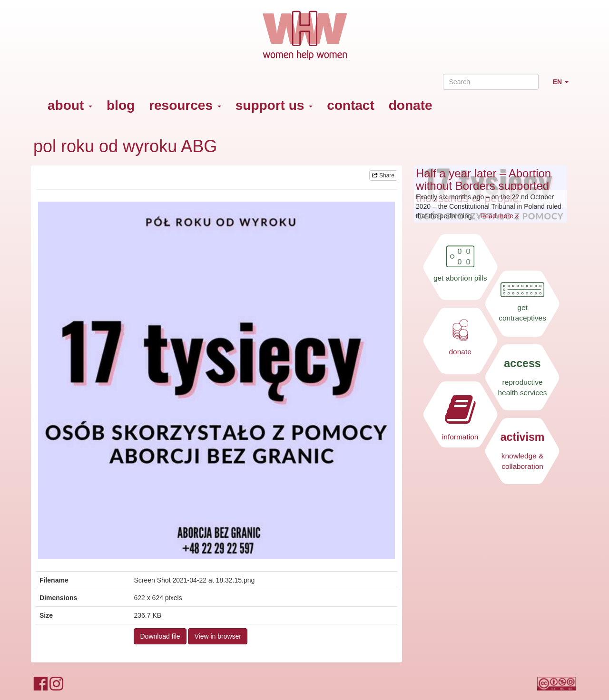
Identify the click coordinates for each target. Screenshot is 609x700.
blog (121, 105)
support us (274, 105)
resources (185, 105)
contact (351, 105)
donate (411, 105)
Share (383, 175)
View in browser (218, 636)
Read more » (499, 216)
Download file (160, 636)
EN (564, 86)
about (70, 105)
